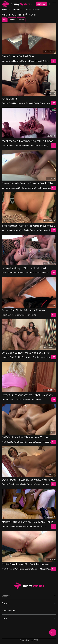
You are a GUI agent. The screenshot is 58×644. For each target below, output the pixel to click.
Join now (42, 4)
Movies (12, 20)
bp (54, 61)
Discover (6, 596)
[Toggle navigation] (54, 4)
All (4, 20)
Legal (4, 618)
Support (6, 603)
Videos (21, 20)
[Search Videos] (50, 4)
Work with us (8, 611)
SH (54, 145)
